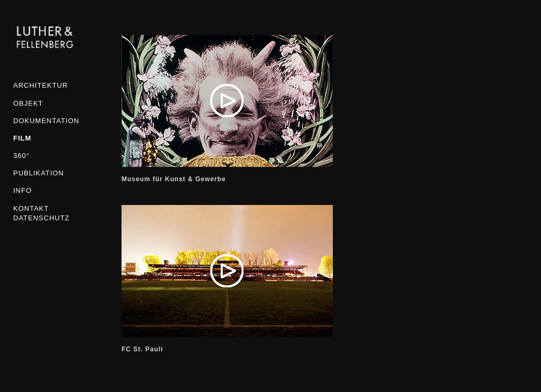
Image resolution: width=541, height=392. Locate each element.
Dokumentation (45, 121)
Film (22, 138)
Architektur (40, 85)
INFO (22, 190)
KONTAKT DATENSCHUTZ (41, 213)
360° (21, 156)
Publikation (39, 173)
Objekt (28, 103)
